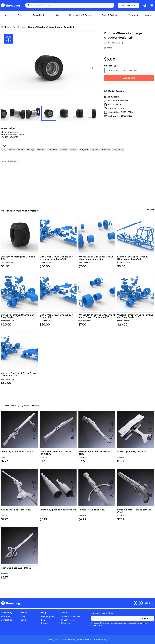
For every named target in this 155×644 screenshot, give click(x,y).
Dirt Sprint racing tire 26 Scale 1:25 (18, 258)
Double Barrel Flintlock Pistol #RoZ (134, 511)
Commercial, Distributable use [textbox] (122, 71)
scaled (64, 149)
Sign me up (144, 619)
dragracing (118, 149)
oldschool (53, 149)
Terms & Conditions (71, 617)
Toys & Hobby (39, 15)
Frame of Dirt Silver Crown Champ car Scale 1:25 (132, 258)
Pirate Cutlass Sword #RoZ (16, 568)
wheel (21, 149)
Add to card (129, 78)
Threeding (10, 5)
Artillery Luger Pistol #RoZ (16, 510)
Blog (23, 617)
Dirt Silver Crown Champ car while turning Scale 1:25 (56, 258)
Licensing (66, 623)
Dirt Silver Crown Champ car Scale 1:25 (56, 316)
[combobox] (129, 70)
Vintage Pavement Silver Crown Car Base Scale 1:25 (135, 316)
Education (133, 15)
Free (20, 15)
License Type (111, 66)
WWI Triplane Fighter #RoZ (133, 452)
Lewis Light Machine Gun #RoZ (18, 452)
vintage (31, 149)
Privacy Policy (68, 620)
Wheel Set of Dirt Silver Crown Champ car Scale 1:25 (96, 258)
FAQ (43, 620)
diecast (41, 149)
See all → (150, 210)
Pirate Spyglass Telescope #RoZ (58, 510)
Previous (5, 68)
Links (24, 620)
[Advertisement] (74, 185)
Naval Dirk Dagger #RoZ (92, 510)
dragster (84, 149)
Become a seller (128, 5)
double (12, 149)
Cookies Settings (100, 640)
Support (45, 623)
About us (5, 617)
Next (92, 68)
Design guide (48, 617)
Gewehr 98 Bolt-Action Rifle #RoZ (94, 453)
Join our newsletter (103, 613)
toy (4, 149)
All (6, 15)
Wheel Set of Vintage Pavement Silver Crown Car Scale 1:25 (97, 316)
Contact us (6, 620)
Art (57, 15)
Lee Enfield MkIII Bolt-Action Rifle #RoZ (56, 453)
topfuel (95, 149)
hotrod (73, 149)
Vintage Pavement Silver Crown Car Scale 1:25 (19, 375)
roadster (106, 149)
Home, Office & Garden (81, 15)
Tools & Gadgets (110, 15)
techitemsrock (116, 43)
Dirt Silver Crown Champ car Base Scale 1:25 (17, 316)
